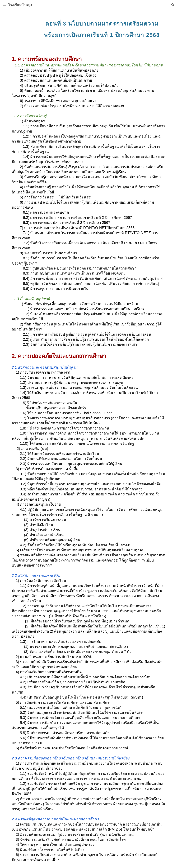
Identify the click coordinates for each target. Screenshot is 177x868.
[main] (102, 27)
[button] (4, 5)
